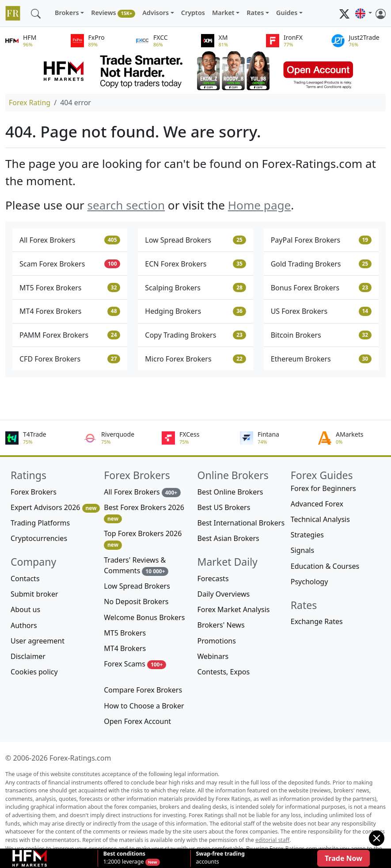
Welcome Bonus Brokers (144, 617)
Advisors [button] (156, 13)
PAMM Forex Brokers (70, 335)
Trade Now (344, 858)
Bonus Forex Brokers (321, 288)
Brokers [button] (67, 13)
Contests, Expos (224, 672)
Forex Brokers (34, 492)
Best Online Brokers (230, 492)
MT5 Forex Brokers (70, 288)
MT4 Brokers (125, 648)
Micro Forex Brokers (195, 359)
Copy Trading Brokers (195, 335)
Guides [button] (287, 13)
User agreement (38, 641)
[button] (364, 13)
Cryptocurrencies (39, 538)
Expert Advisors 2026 (55, 508)
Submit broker (34, 594)
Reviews (113, 13)
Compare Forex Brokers (143, 690)
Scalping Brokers (195, 288)
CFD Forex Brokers (70, 359)
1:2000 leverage (124, 858)
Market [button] (223, 13)
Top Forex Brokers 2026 (143, 539)
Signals (302, 550)
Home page (260, 205)
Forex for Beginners (323, 488)
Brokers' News (221, 625)
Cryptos (193, 13)
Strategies (307, 535)
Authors (24, 625)
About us (25, 609)
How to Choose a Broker (144, 706)
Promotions (217, 641)
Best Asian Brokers (228, 538)
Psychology (309, 582)
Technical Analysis (320, 519)
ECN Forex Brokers (195, 264)
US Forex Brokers (321, 311)
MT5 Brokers (125, 633)
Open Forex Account (137, 721)
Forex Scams (135, 664)
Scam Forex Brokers (70, 264)
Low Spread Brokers (195, 240)
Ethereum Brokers (321, 359)
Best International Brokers (241, 523)
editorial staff (272, 840)
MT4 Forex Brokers (70, 311)
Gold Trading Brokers (321, 264)
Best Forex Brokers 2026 (144, 513)
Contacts (25, 579)
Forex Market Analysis (234, 609)
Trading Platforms (40, 523)
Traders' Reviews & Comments (136, 565)
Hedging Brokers (195, 311)
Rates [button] (255, 13)
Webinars (213, 656)
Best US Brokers (224, 507)
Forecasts (213, 579)
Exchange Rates (317, 621)
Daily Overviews (224, 594)
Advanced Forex (317, 504)
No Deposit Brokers (136, 602)
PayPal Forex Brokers (321, 240)
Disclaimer (28, 656)
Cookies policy (34, 672)
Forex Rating (30, 103)
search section (126, 205)
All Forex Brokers (70, 240)
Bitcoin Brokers (321, 335)
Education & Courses (325, 566)
